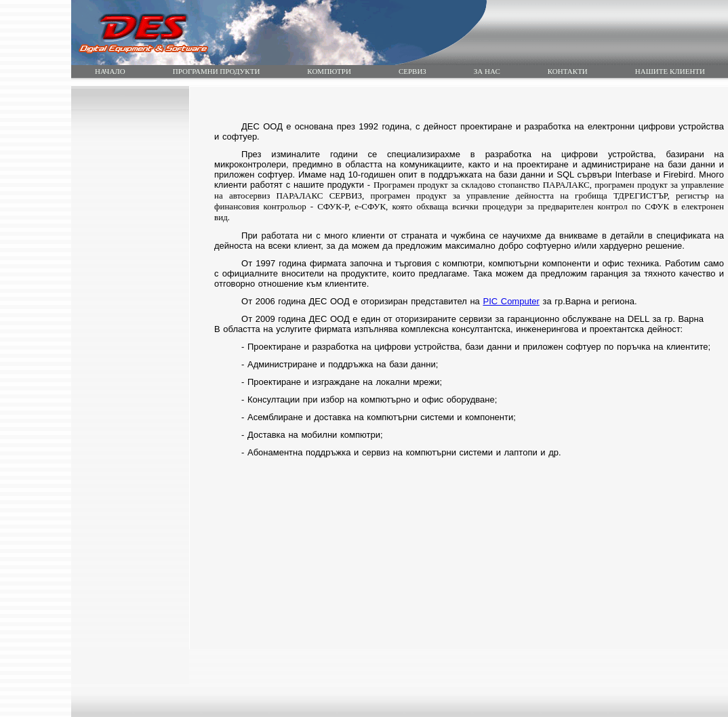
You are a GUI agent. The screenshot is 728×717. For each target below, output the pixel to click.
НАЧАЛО (110, 71)
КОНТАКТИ (568, 71)
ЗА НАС (487, 71)
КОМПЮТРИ (329, 71)
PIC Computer (511, 301)
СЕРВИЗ (412, 71)
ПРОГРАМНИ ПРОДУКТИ (217, 71)
